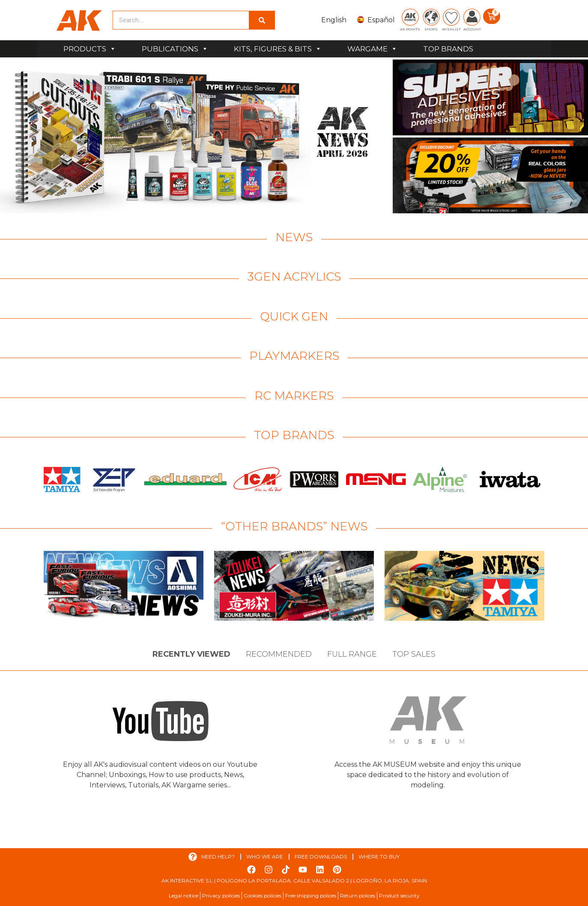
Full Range (352, 654)
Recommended (279, 654)
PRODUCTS (90, 49)
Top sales (414, 654)
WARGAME (372, 49)
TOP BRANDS (448, 49)
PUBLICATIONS (175, 49)
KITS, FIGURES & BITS (278, 49)
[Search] (262, 20)
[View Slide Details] (195, 136)
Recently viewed (191, 654)
